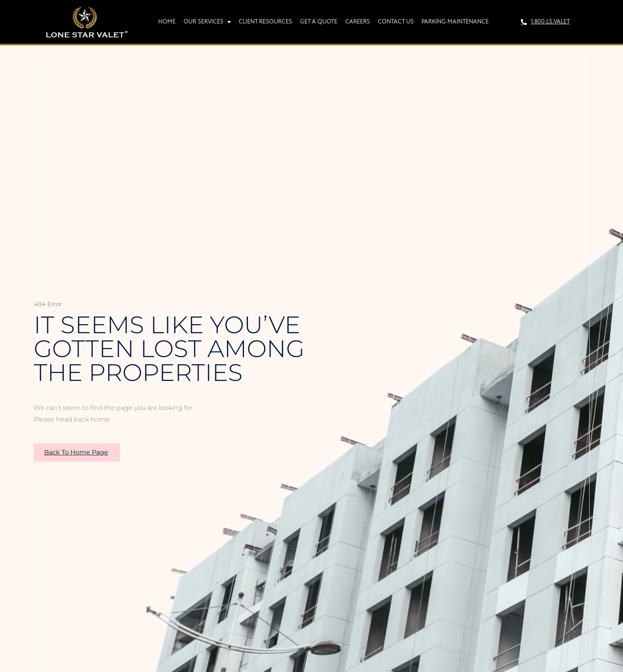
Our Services (207, 22)
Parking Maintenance (455, 22)
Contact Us (396, 22)
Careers (358, 22)
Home (167, 22)
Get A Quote (319, 22)
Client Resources (265, 22)
